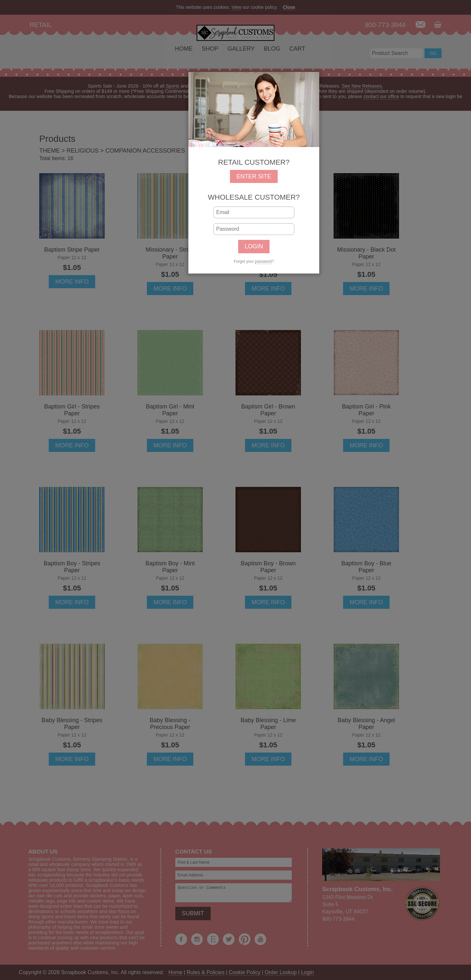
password (263, 261)
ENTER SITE (254, 176)
